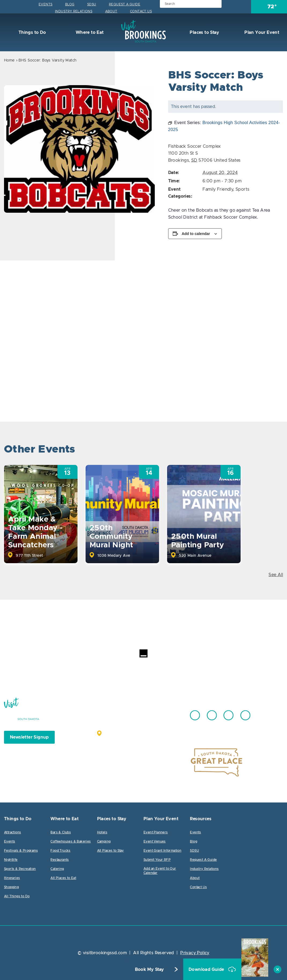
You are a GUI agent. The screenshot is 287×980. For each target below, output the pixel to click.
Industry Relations (74, 11)
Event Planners (156, 832)
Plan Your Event (261, 32)
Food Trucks (60, 851)
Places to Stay (204, 32)
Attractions (12, 832)
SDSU (92, 4)
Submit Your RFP (157, 860)
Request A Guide (125, 4)
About (111, 11)
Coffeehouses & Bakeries (71, 841)
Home (9, 60)
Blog (70, 4)
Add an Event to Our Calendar (160, 871)
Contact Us (141, 11)
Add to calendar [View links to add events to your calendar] (196, 234)
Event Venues (155, 841)
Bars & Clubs (61, 832)
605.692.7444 (157, 713)
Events (45, 4)
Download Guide (207, 970)
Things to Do (32, 32)
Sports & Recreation (20, 869)
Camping (104, 841)
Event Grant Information (162, 851)
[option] (79, 149)
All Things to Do (17, 896)
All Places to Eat (63, 878)
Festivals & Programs (21, 851)
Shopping (11, 887)
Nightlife (11, 860)
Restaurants (60, 860)
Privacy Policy (195, 953)
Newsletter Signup (29, 737)
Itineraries (12, 878)
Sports (242, 189)
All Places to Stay (111, 851)
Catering (57, 869)
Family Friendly (218, 189)
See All (276, 575)
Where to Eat (89, 32)
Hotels (102, 832)
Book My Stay (150, 970)
